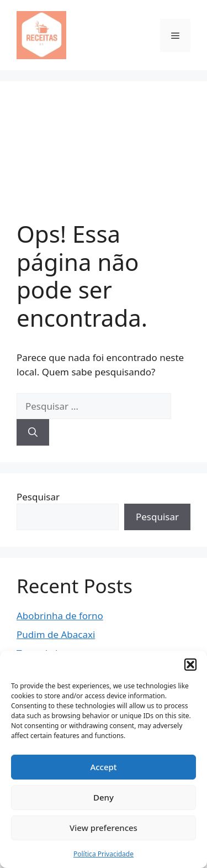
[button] (190, 665)
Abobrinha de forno (60, 616)
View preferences (104, 828)
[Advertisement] (104, 159)
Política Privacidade (104, 854)
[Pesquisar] (33, 432)
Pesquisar (38, 497)
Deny (104, 797)
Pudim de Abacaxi (56, 634)
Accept (103, 767)
